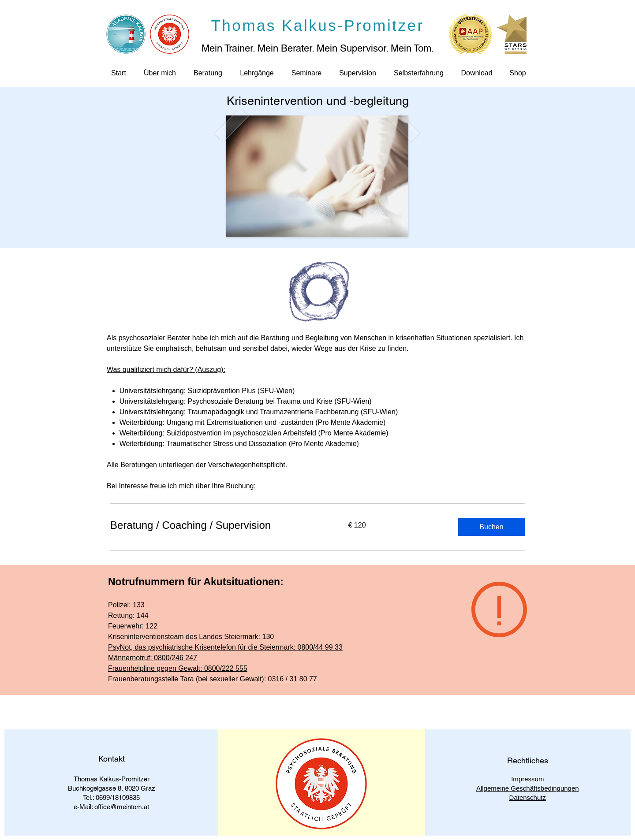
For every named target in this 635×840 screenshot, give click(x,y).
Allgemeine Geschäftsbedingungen (528, 788)
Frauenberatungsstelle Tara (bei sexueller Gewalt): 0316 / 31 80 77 (213, 679)
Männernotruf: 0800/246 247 (153, 658)
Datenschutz (528, 797)
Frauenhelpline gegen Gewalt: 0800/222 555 (178, 668)
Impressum (527, 779)
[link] (219, 525)
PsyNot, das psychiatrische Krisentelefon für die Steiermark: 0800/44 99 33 (225, 647)
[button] (491, 527)
